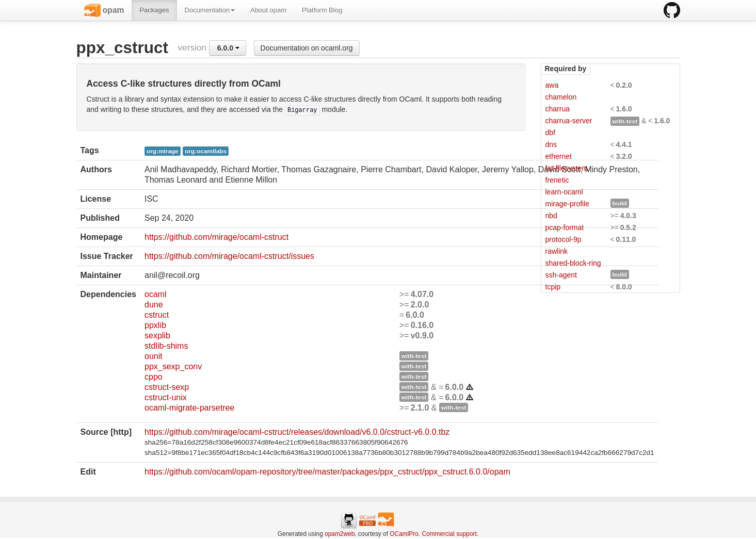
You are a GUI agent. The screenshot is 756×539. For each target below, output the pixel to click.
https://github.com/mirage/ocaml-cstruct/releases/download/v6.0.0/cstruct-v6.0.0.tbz (297, 432)
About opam (268, 10)
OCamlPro (404, 534)
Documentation (210, 10)
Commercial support (449, 534)
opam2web (340, 534)
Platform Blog (322, 10)
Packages (154, 10)
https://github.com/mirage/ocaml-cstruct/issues (229, 256)
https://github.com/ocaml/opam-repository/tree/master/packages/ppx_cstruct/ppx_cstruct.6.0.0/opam (327, 472)
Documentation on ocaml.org (307, 48)
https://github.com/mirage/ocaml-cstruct (216, 237)
